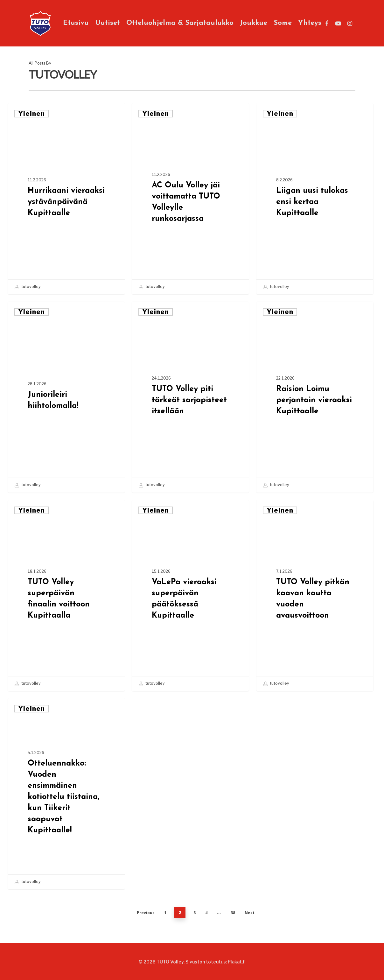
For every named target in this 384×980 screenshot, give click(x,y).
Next (250, 913)
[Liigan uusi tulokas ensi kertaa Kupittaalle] (315, 199)
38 (233, 913)
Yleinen (31, 114)
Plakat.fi (237, 962)
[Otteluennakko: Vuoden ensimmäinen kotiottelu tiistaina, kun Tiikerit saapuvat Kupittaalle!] (66, 794)
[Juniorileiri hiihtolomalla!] (66, 397)
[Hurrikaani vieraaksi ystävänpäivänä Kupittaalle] (66, 199)
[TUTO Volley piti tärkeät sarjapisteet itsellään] (190, 397)
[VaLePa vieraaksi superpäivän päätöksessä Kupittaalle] (190, 596)
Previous (146, 913)
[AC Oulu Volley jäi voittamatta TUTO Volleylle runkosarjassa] (190, 199)
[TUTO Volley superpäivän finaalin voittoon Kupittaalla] (66, 596)
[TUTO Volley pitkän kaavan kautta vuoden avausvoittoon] (315, 596)
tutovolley (28, 287)
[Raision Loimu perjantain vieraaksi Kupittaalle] (315, 397)
